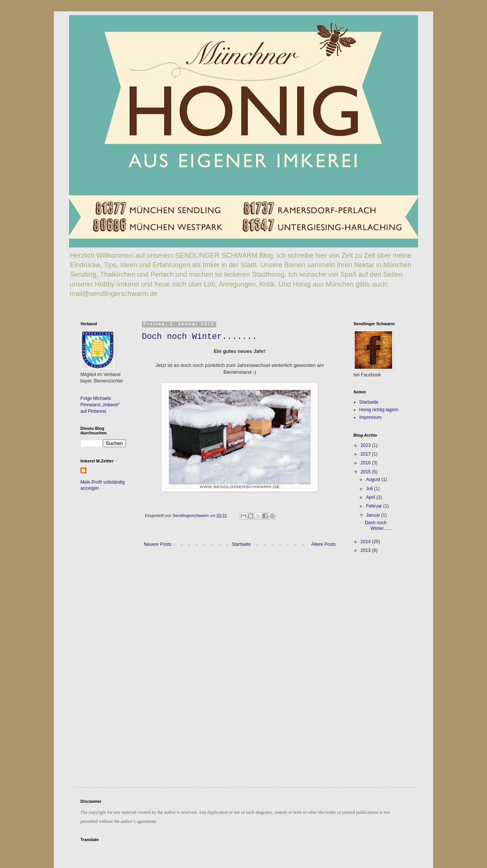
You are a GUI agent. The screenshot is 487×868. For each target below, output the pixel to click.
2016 (366, 463)
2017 (366, 454)
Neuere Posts (158, 544)
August (374, 479)
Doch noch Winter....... (200, 337)
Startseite (241, 544)
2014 (366, 542)
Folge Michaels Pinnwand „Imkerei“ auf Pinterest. (100, 405)
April (371, 497)
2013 (366, 550)
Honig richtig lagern (379, 410)
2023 (366, 445)
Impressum (370, 417)
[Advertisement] (376, 611)
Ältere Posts (323, 544)
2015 (366, 472)
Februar (375, 506)
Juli (370, 489)
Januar (374, 515)
